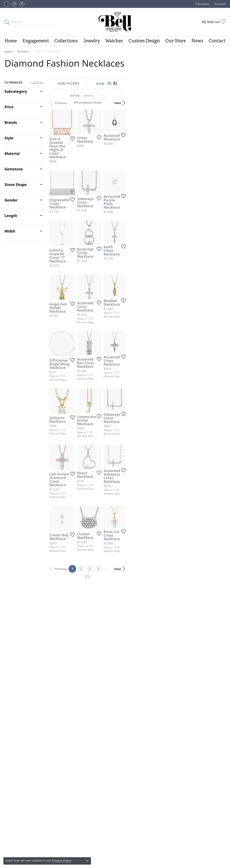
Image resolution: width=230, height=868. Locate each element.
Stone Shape (15, 185)
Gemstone (14, 169)
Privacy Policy (62, 861)
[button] (202, 4)
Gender (11, 200)
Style (9, 138)
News (197, 41)
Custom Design (144, 41)
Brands (11, 122)
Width (10, 231)
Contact (217, 41)
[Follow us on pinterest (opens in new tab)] (22, 4)
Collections (66, 41)
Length (11, 216)
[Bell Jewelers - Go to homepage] (115, 22)
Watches (114, 41)
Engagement (36, 41)
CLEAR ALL (38, 83)
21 (156, 754)
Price (9, 107)
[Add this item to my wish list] (103, 170)
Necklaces (23, 52)
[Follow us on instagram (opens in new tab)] (14, 4)
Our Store (176, 41)
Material (12, 154)
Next (218, 103)
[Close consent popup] (87, 861)
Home (11, 41)
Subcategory (16, 91)
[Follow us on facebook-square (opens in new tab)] (7, 4)
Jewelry (92, 41)
